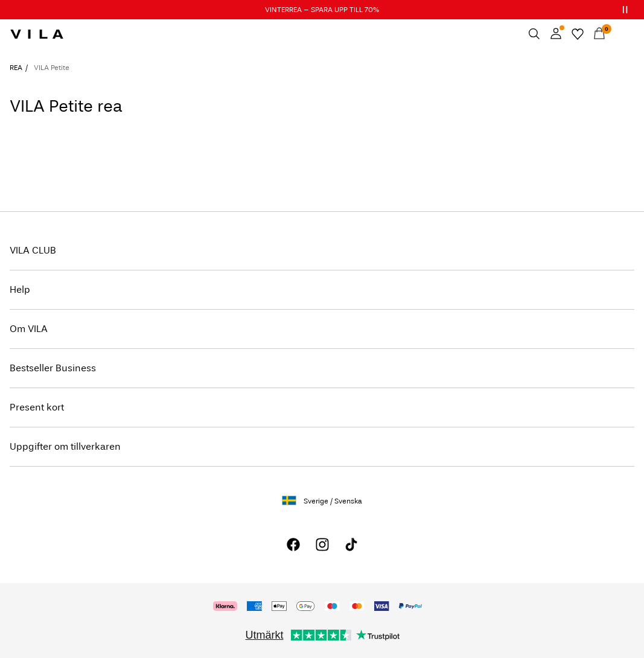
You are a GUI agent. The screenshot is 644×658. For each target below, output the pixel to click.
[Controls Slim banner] (625, 10)
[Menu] (621, 34)
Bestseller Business (53, 368)
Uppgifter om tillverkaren (65, 446)
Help (20, 289)
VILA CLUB (33, 250)
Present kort (37, 407)
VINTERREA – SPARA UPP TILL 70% (322, 10)
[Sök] (534, 34)
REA (16, 68)
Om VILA (29, 329)
